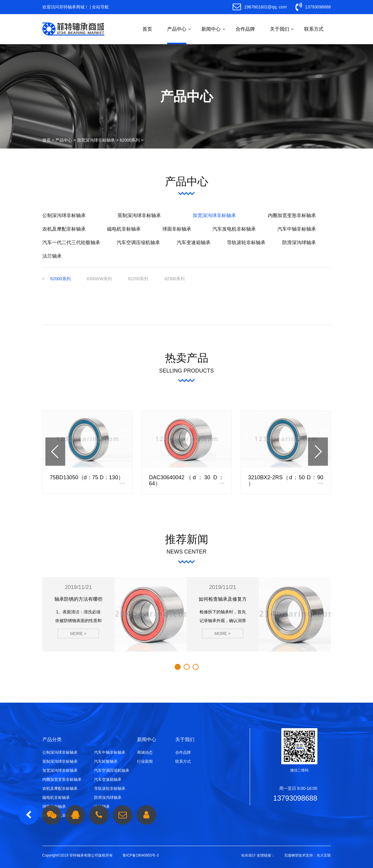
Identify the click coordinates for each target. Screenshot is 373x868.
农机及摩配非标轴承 (64, 229)
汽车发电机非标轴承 (234, 229)
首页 (147, 29)
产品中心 (177, 29)
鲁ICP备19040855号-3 (141, 855)
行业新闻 (145, 761)
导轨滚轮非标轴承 (246, 242)
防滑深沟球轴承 (299, 242)
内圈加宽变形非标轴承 (292, 215)
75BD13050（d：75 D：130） (87, 477)
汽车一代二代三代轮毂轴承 (71, 242)
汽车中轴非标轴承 (297, 229)
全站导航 (100, 7)
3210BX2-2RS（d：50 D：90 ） (286, 480)
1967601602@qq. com (260, 7)
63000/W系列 (99, 279)
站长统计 (249, 855)
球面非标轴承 (177, 229)
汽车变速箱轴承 (194, 242)
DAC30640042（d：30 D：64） (187, 480)
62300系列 (174, 279)
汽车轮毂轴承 (106, 761)
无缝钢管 (291, 855)
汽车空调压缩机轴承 (138, 242)
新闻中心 (211, 29)
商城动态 (145, 752)
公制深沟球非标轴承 (64, 215)
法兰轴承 (52, 256)
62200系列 (138, 279)
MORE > (78, 633)
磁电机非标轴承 (124, 229)
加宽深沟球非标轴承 (96, 140)
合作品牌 (245, 29)
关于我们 (280, 29)
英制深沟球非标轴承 (139, 215)
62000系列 (130, 140)
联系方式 (314, 29)
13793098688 (313, 7)
